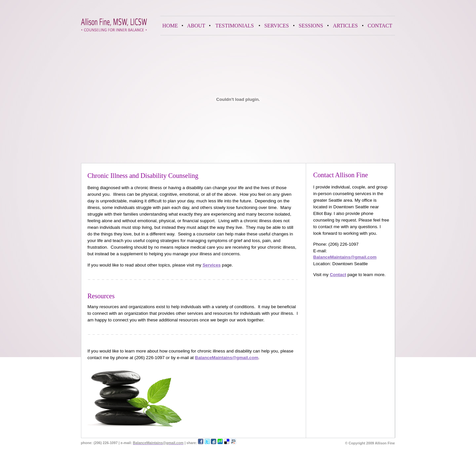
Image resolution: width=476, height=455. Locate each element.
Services (212, 265)
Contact (338, 275)
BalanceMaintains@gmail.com (345, 257)
